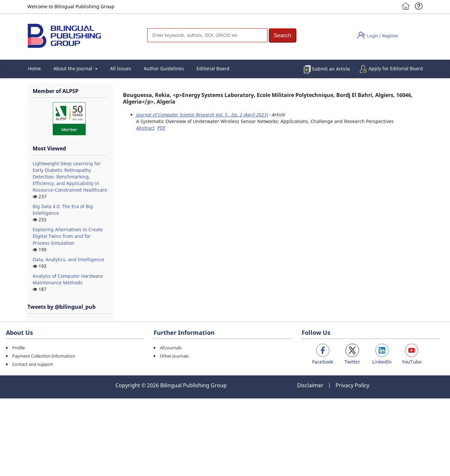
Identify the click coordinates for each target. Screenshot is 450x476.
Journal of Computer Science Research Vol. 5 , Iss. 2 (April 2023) (202, 115)
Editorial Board (213, 68)
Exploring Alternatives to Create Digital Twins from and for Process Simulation (68, 236)
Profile (18, 348)
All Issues (121, 68)
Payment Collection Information (44, 356)
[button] (283, 35)
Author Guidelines (164, 68)
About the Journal (74, 68)
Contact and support (33, 364)
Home (34, 68)
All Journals (171, 348)
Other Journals (174, 356)
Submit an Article (331, 69)
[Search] (207, 35)
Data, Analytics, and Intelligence (68, 259)
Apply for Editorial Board (396, 68)
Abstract (145, 128)
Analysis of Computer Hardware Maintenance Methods (68, 279)
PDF (161, 128)
